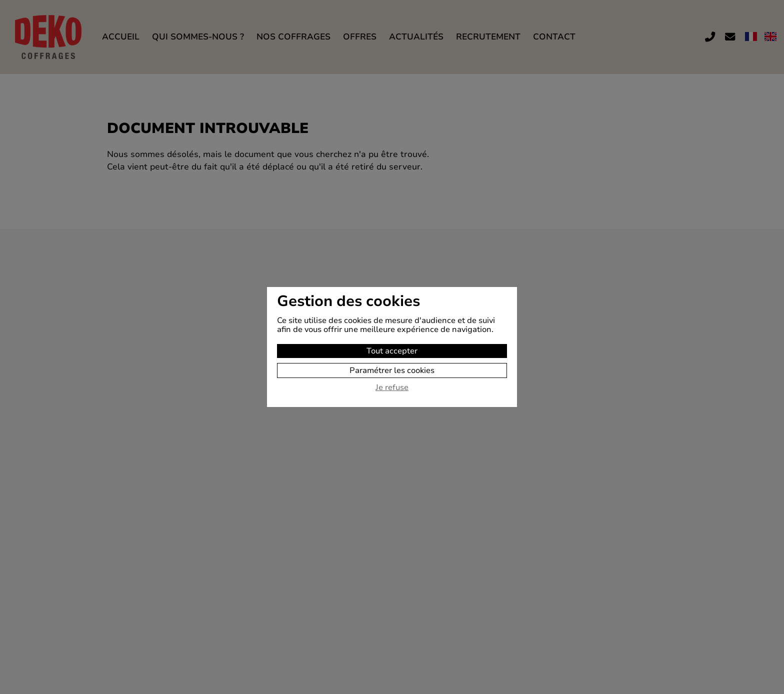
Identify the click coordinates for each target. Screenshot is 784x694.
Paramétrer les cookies (392, 370)
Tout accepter (392, 351)
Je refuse (392, 388)
